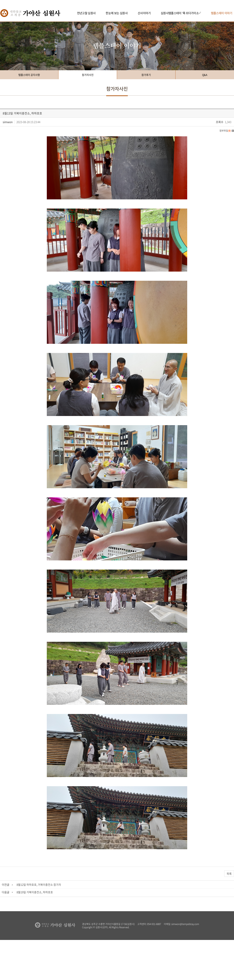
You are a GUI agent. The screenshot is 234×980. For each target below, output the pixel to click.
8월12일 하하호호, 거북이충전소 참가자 (39, 885)
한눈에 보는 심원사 (117, 13)
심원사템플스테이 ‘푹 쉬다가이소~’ (181, 13)
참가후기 (146, 75)
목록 (229, 874)
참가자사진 (88, 75)
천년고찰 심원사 (86, 13)
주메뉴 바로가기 (0, 0)
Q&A (205, 75)
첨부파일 (227, 130)
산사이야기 (144, 13)
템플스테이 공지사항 (29, 75)
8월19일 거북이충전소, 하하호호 (35, 892)
